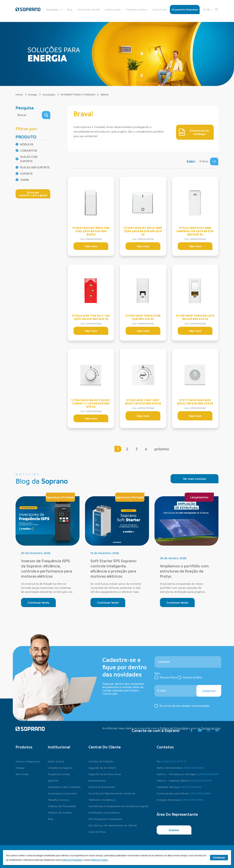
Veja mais (91, 246)
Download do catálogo (194, 132)
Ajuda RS (53, 780)
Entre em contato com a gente (33, 194)
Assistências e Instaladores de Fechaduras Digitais (119, 806)
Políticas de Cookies (60, 812)
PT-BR (208, 9)
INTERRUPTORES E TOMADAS (78, 94)
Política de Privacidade (174, 728)
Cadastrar (209, 691)
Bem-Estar (22, 774)
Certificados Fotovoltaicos (104, 812)
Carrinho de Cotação (101, 761)
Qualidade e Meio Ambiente (64, 787)
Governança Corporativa (62, 793)
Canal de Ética (97, 832)
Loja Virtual (159, 9)
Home (21, 94)
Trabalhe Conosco (136, 9)
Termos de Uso (211, 728)
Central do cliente (105, 747)
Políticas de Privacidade (62, 806)
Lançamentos (199, 497)
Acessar (174, 830)
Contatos (165, 747)
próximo (162, 449)
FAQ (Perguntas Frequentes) (105, 819)
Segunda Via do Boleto (102, 768)
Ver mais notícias (195, 479)
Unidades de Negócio (60, 768)
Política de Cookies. (99, 860)
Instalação (51, 94)
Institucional (113, 9)
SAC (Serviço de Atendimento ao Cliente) (113, 825)
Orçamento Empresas (185, 9)
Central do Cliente (88, 9)
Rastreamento (97, 780)
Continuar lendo (38, 602)
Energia (35, 94)
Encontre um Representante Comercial (112, 793)
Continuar (219, 858)
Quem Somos (56, 761)
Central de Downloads (102, 787)
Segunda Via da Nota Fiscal (105, 774)
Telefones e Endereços (102, 800)
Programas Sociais (59, 774)
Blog (70, 9)
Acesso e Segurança (28, 761)
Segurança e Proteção (60, 497)
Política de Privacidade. (72, 860)
